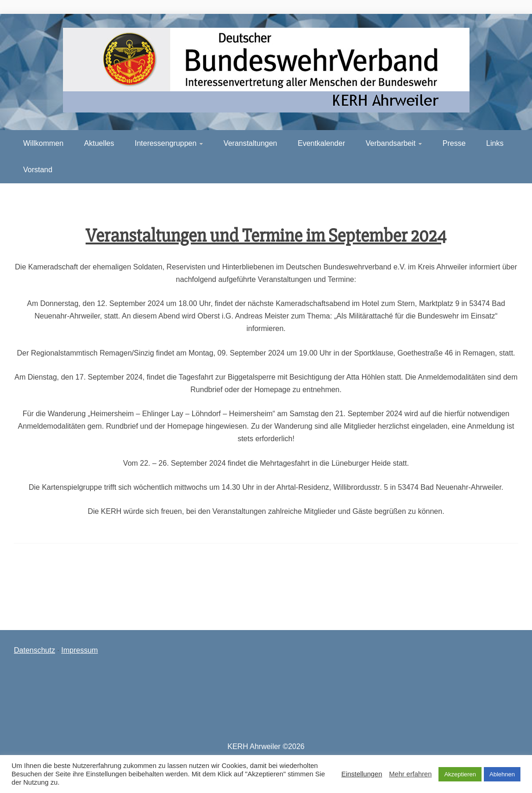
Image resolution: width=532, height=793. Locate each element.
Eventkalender (321, 143)
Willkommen (43, 143)
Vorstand (38, 170)
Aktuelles (99, 143)
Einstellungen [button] (362, 774)
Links (495, 143)
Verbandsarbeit (391, 143)
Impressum (79, 650)
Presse (454, 143)
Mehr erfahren (410, 774)
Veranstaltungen (250, 143)
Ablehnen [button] (502, 774)
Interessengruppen (166, 143)
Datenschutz (34, 650)
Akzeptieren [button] (460, 774)
